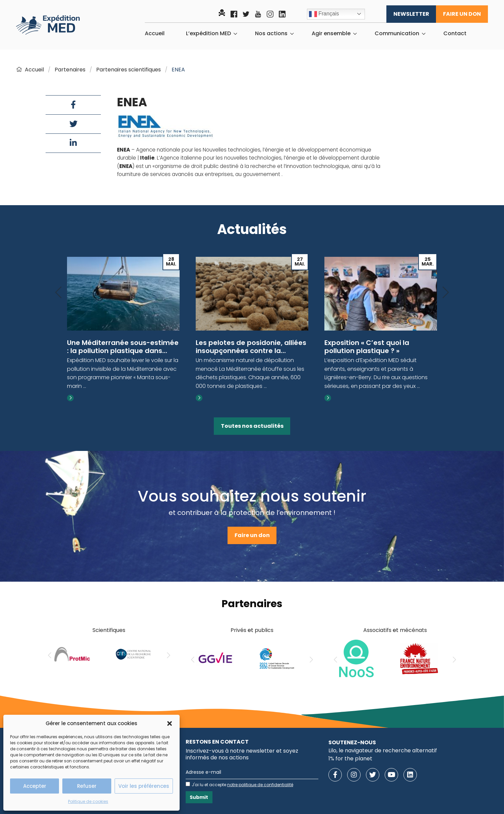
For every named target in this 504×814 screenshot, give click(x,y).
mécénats (413, 630)
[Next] (446, 293)
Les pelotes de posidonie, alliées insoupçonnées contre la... (251, 347)
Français (324, 14)
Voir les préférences (144, 786)
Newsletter (411, 14)
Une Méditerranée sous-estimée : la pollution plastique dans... (123, 347)
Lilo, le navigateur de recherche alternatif (383, 750)
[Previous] (58, 293)
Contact (455, 34)
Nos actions (271, 34)
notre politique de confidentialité (260, 785)
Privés (238, 630)
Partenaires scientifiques (129, 70)
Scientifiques (109, 630)
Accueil (155, 34)
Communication (397, 34)
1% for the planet (350, 759)
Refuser (87, 786)
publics (264, 630)
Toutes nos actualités (252, 426)
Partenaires (70, 70)
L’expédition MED (208, 34)
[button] (170, 723)
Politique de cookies (88, 801)
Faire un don (462, 14)
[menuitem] (155, 34)
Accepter (35, 786)
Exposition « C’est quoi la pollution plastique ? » (367, 347)
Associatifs (377, 630)
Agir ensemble (331, 34)
